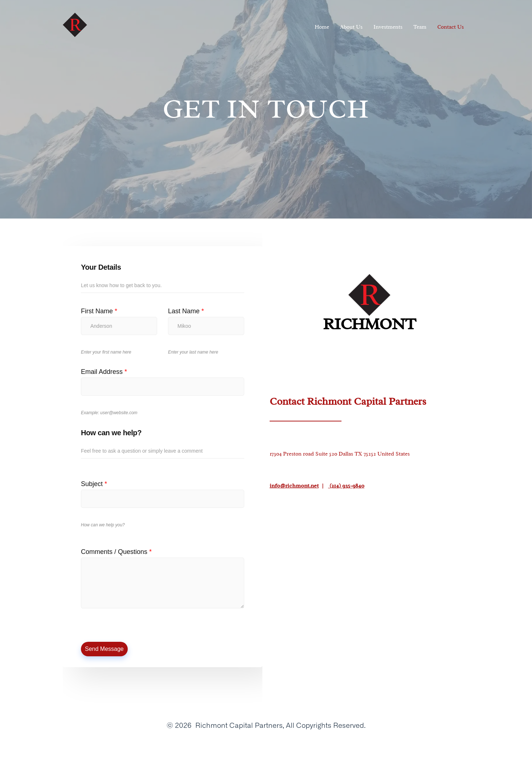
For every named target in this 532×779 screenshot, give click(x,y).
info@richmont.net (294, 486)
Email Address (104, 372)
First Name (99, 311)
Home (322, 27)
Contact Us (451, 27)
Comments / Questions (116, 552)
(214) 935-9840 (346, 486)
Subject (94, 484)
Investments (388, 27)
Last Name (186, 311)
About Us (351, 27)
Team (420, 27)
